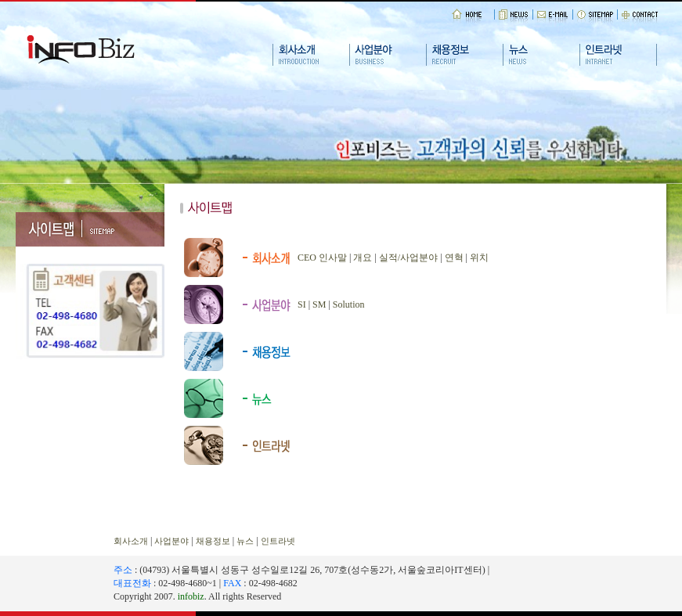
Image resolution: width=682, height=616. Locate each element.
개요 (363, 258)
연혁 (454, 258)
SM (319, 304)
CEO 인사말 (322, 258)
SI (302, 304)
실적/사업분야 (408, 258)
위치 (479, 258)
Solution (349, 304)
